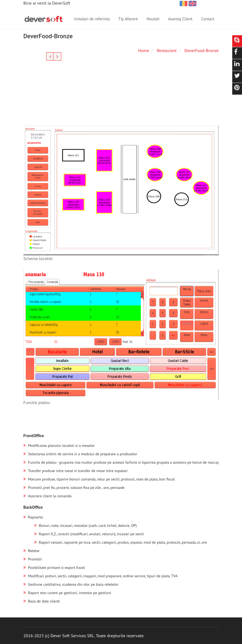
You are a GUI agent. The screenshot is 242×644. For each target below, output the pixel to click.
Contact (208, 19)
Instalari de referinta (92, 19)
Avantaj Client (180, 19)
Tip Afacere (128, 19)
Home (144, 50)
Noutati (153, 19)
